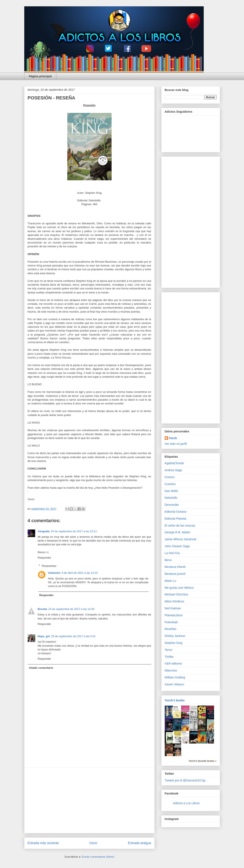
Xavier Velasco (175, 684)
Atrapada (44, 531)
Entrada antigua (139, 843)
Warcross (171, 670)
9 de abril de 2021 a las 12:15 (80, 573)
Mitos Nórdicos (175, 601)
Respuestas (49, 566)
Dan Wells (171, 491)
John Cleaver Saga (177, 546)
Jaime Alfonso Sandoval (180, 539)
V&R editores (173, 663)
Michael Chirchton (177, 594)
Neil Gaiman (173, 608)
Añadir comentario (41, 668)
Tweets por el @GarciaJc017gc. (186, 780)
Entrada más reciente (43, 843)
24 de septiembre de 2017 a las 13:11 (74, 531)
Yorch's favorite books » (203, 761)
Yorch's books (175, 700)
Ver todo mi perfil (176, 444)
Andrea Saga (173, 470)
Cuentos (170, 484)
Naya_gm (44, 636)
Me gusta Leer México (179, 588)
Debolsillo (171, 498)
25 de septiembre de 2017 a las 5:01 (73, 636)
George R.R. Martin (177, 532)
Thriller (169, 657)
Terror (169, 650)
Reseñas (171, 629)
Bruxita (42, 609)
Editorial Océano (176, 512)
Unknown (54, 573)
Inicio (93, 843)
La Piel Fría (172, 553)
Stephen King (174, 643)
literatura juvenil (175, 574)
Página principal (40, 76)
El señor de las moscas (180, 526)
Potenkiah (171, 622)
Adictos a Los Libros (186, 803)
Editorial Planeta (175, 519)
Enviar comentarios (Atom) (98, 857)
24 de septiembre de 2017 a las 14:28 (71, 609)
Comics (170, 477)
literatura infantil (175, 567)
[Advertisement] (89, 800)
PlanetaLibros (174, 615)
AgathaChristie (174, 463)
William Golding (175, 677)
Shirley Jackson (175, 636)
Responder (44, 558)
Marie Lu (170, 581)
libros (168, 560)
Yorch (173, 438)
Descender (172, 505)
